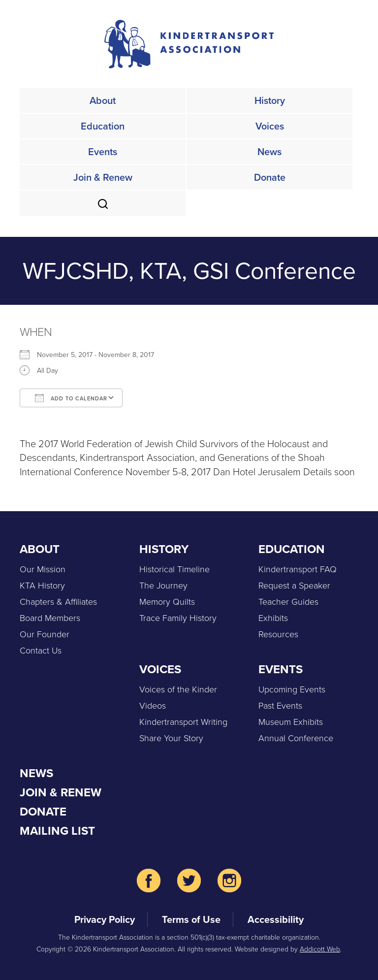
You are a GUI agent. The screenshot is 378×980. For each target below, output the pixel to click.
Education (103, 126)
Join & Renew (103, 177)
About (103, 100)
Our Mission (43, 569)
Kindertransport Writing (183, 722)
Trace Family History (178, 618)
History (270, 100)
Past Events (280, 706)
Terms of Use (191, 919)
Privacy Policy (105, 919)
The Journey (163, 586)
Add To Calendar (71, 398)
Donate (270, 177)
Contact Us (41, 651)
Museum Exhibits (291, 722)
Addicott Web (320, 949)
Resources (278, 634)
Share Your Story (171, 738)
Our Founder (45, 634)
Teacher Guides (288, 602)
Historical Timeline (174, 569)
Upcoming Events (292, 689)
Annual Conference (296, 738)
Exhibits (273, 618)
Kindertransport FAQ (298, 569)
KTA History (42, 586)
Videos (153, 706)
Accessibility (276, 919)
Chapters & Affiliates (58, 602)
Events (103, 152)
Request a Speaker (294, 586)
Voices (270, 126)
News (269, 152)
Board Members (50, 618)
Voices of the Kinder (178, 689)
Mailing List (57, 831)
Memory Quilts (167, 602)
